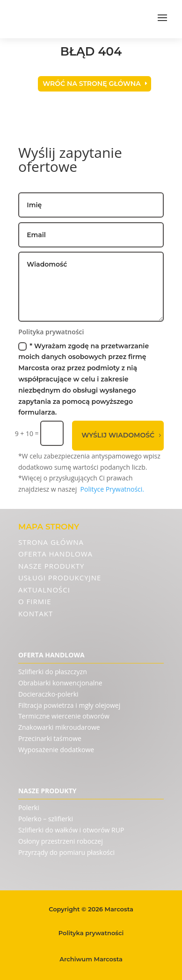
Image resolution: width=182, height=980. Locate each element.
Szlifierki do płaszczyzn (53, 672)
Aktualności (44, 590)
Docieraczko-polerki (48, 694)
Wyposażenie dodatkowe (56, 750)
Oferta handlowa (55, 554)
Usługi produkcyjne (60, 578)
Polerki (29, 807)
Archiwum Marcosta (91, 959)
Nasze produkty (51, 566)
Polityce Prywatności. (113, 489)
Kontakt (36, 613)
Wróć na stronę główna (91, 84)
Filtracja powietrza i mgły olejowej (69, 705)
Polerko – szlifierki (46, 819)
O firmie (35, 601)
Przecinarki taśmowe (50, 738)
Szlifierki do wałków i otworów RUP (71, 830)
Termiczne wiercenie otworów (64, 716)
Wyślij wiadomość (118, 435)
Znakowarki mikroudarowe (59, 727)
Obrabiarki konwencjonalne (60, 683)
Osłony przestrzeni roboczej (61, 841)
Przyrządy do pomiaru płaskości (66, 852)
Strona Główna (51, 542)
